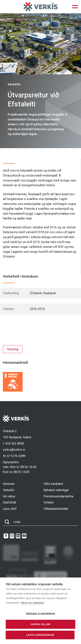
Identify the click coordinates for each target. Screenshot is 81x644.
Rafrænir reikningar (56, 490)
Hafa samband (53, 484)
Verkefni (9, 490)
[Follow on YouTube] (24, 536)
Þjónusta (9, 484)
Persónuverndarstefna (58, 496)
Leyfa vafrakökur (40, 635)
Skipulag (13, 349)
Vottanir (49, 502)
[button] (75, 7)
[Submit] (7, 522)
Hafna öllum (40, 624)
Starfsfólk (10, 502)
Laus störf (10, 509)
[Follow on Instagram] (12, 536)
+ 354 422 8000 (13, 444)
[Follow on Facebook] (6, 536)
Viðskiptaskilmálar (56, 509)
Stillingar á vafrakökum (40, 613)
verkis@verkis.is (14, 450)
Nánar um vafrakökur (32, 603)
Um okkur (9, 496)
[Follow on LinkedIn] (18, 536)
